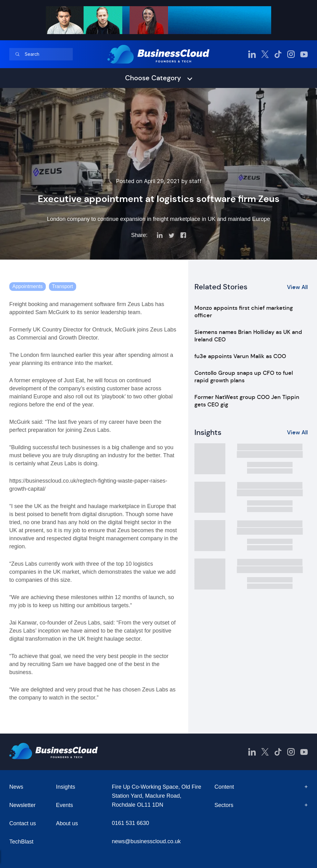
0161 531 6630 (130, 823)
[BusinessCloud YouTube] (304, 54)
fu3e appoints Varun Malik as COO (240, 356)
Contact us (23, 823)
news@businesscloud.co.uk (146, 841)
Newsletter (22, 805)
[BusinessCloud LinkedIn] (252, 54)
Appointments (28, 286)
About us (67, 823)
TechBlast (21, 842)
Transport (63, 286)
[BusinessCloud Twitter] (265, 54)
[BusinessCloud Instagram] (291, 54)
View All (297, 287)
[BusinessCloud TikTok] (278, 54)
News (16, 787)
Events (65, 805)
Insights (66, 787)
